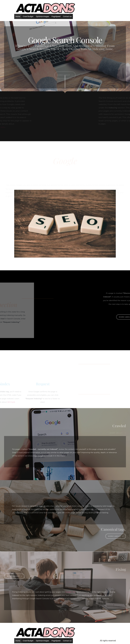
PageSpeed (56, 16)
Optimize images (42, 16)
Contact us (67, 16)
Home (18, 16)
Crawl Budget (28, 16)
